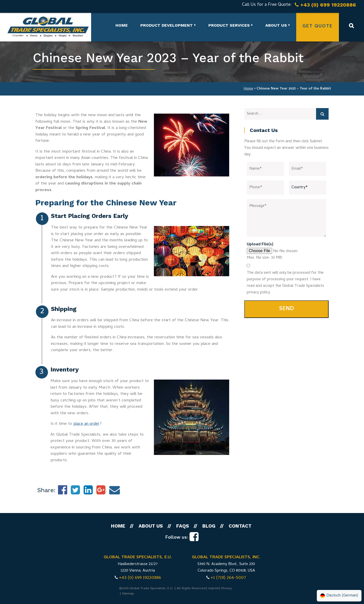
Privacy (227, 589)
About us (276, 25)
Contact (240, 526)
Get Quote (318, 27)
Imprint (214, 589)
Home (122, 25)
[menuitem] (339, 596)
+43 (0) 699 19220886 (140, 578)
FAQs (183, 526)
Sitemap (128, 594)
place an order (86, 424)
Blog (209, 526)
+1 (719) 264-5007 (228, 578)
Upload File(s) (260, 245)
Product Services (229, 25)
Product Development (167, 25)
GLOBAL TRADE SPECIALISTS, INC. (226, 557)
